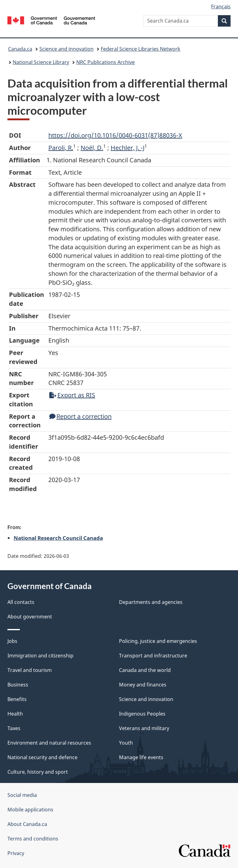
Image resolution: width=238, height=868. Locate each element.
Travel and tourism (30, 670)
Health (15, 714)
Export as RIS (72, 395)
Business (18, 685)
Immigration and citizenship (40, 656)
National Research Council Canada (58, 538)
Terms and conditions (33, 839)
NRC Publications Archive (106, 62)
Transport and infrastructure (153, 656)
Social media (22, 795)
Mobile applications (30, 810)
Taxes (14, 728)
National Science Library (41, 62)
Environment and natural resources (49, 743)
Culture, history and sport (38, 772)
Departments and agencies (151, 602)
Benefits (17, 699)
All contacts (21, 602)
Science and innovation (66, 49)
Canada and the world (145, 670)
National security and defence (42, 757)
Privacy (16, 853)
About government (30, 617)
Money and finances (143, 685)
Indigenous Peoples (142, 714)
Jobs (12, 641)
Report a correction (80, 416)
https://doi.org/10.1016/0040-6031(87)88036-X (115, 135)
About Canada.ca (27, 824)
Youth (126, 743)
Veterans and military (144, 728)
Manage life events (141, 757)
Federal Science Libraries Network (141, 49)
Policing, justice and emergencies (158, 641)
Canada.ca (20, 49)
